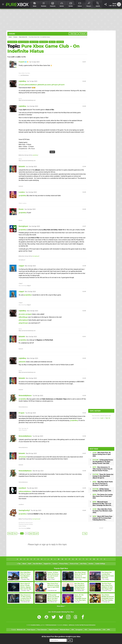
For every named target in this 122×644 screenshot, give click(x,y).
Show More (61, 606)
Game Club (60, 42)
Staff (30, 564)
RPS (109, 630)
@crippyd (29, 314)
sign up (45, 544)
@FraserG (61, 85)
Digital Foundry (53, 630)
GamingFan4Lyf (24, 510)
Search (83, 34)
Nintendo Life (21, 630)
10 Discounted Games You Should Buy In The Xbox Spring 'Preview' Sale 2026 (103, 462)
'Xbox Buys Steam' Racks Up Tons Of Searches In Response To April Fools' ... (103, 483)
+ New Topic (73, 34)
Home (10, 37)
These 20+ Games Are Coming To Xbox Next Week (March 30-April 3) (103, 476)
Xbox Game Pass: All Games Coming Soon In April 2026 (102, 454)
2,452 (85, 358)
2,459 (85, 488)
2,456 (85, 436)
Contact (55, 564)
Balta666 (22, 166)
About (24, 564)
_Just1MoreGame (24, 75)
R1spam (22, 413)
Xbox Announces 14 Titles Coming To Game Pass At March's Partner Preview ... (102, 469)
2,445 (85, 192)
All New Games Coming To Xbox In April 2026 (102, 490)
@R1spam (55, 85)
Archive (91, 564)
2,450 (85, 311)
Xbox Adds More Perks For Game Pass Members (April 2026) (102, 511)
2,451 (85, 337)
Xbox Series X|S (23, 37)
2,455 (85, 413)
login (37, 544)
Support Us (47, 564)
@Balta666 (41, 85)
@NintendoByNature (31, 85)
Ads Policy (83, 564)
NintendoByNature (25, 396)
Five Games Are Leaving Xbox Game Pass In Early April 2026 (103, 496)
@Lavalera (48, 85)
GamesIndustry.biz (95, 630)
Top (19, 564)
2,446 (85, 209)
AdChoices (72, 625)
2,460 (85, 510)
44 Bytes (65, 625)
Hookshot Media (35, 625)
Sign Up (114, 6)
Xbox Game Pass (23, 42)
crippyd (21, 266)
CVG (104, 630)
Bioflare (29, 528)
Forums (12, 34)
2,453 (85, 378)
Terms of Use (74, 564)
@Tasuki (21, 85)
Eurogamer (79, 630)
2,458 (85, 471)
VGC (86, 630)
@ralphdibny (23, 196)
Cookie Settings (100, 564)
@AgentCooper (23, 323)
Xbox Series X (34, 42)
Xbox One (52, 42)
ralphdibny (22, 81)
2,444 (85, 166)
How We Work (37, 564)
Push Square (31, 630)
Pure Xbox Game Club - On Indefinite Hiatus (43, 49)
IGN (73, 630)
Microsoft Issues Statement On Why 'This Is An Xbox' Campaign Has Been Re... (102, 504)
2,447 (85, 226)
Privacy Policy (64, 564)
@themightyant (23, 320)
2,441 (85, 62)
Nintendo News (65, 630)
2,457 (85, 453)
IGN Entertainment (51, 625)
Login (110, 6)
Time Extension (42, 630)
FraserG (21, 62)
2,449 (85, 291)
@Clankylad (22, 457)
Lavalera (22, 192)
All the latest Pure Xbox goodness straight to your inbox (61, 637)
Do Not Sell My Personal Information (85, 625)
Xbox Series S (44, 42)
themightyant (23, 226)
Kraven (21, 209)
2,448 (85, 266)
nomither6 (22, 488)
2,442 (85, 81)
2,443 (85, 106)
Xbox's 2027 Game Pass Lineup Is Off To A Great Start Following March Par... (102, 518)
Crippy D (29, 286)
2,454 (85, 396)
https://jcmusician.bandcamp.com (27, 100)
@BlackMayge (23, 317)
